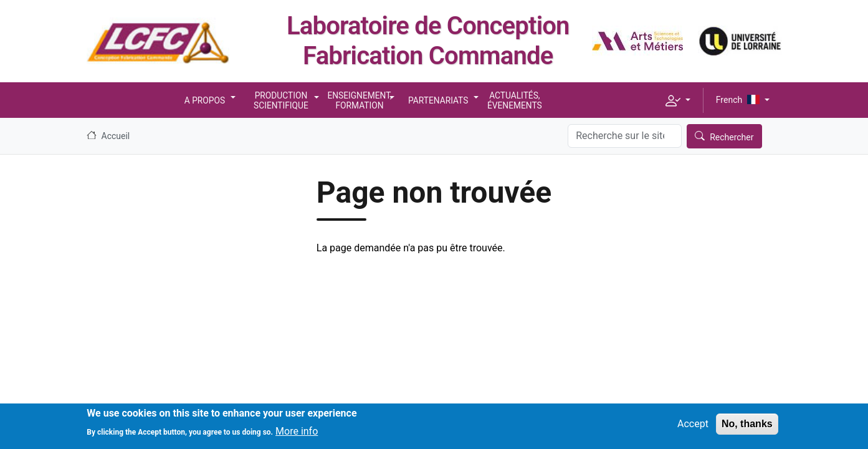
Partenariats (438, 100)
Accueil (116, 136)
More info (297, 435)
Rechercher (732, 137)
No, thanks (747, 428)
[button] (678, 100)
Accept (693, 428)
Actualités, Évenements (515, 100)
